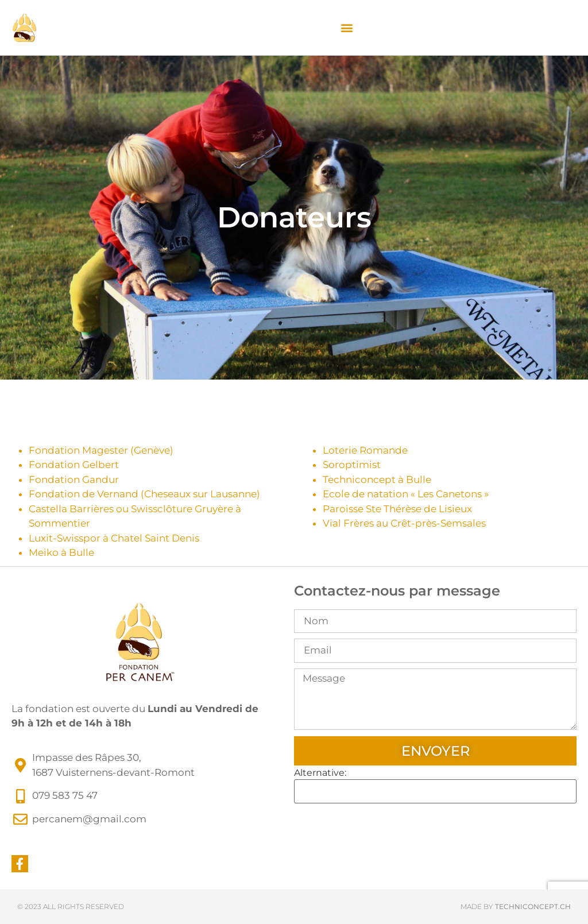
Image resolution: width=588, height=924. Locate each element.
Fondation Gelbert (74, 465)
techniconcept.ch (533, 906)
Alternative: (320, 773)
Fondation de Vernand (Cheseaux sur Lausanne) (144, 494)
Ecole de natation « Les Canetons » (406, 494)
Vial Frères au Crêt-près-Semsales (404, 523)
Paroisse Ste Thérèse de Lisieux (397, 509)
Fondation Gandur (74, 480)
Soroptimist (352, 465)
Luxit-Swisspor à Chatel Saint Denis (114, 538)
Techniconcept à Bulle (377, 480)
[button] (347, 28)
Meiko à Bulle (61, 552)
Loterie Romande (365, 450)
